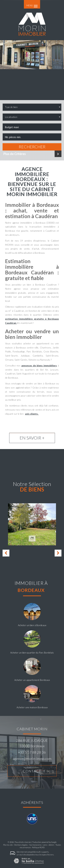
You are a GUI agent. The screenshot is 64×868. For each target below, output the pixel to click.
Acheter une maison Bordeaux (32, 707)
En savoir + (32, 438)
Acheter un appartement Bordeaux (32, 680)
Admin (51, 845)
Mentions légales (21, 845)
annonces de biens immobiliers (39, 365)
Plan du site (8, 845)
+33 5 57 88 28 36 (32, 752)
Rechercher (32, 147)
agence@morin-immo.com (32, 759)
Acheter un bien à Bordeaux (32, 625)
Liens (45, 845)
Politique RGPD (38, 847)
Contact (32, 771)
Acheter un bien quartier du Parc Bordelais (32, 653)
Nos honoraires (35, 845)
